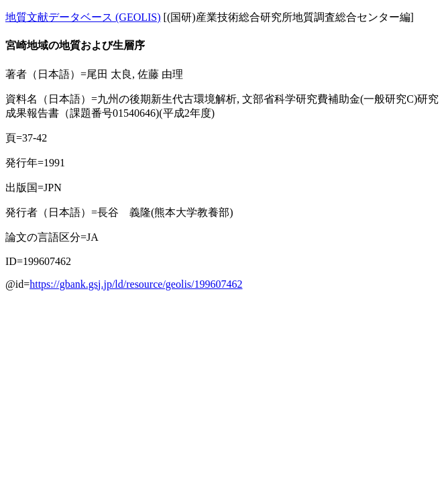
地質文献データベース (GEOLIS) (83, 17)
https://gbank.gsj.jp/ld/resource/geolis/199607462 (136, 284)
